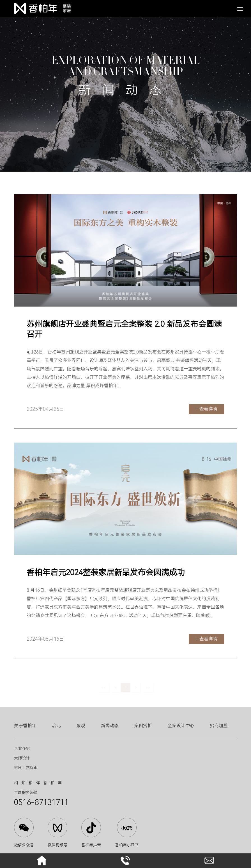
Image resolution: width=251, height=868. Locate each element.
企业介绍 (22, 749)
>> (148, 689)
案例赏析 (143, 726)
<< (103, 689)
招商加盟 (219, 726)
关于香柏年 (25, 726)
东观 (81, 726)
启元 (56, 726)
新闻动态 (110, 726)
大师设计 (22, 758)
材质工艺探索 (26, 768)
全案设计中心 (181, 726)
